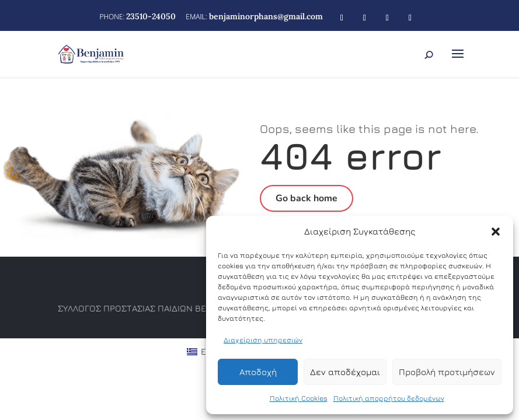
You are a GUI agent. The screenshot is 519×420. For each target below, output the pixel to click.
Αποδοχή (258, 372)
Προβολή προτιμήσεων (447, 372)
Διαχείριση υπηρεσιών (263, 340)
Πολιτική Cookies (299, 398)
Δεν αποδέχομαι (345, 372)
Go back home (306, 198)
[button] (496, 232)
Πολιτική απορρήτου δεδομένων (389, 398)
